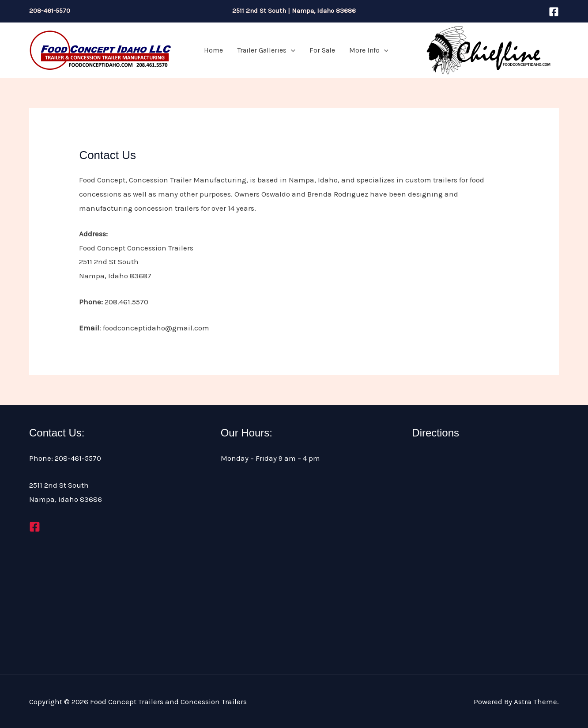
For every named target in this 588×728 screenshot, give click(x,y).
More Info (369, 50)
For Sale (322, 50)
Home (213, 50)
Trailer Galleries (266, 50)
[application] (291, 50)
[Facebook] (554, 12)
